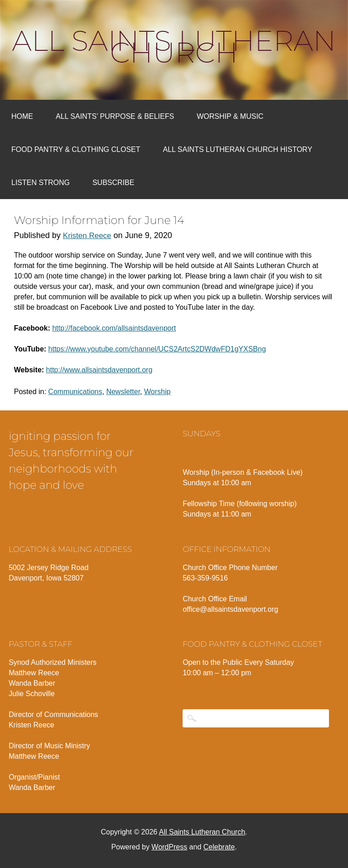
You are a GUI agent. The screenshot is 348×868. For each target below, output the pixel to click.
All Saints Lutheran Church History (238, 149)
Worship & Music (230, 116)
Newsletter (123, 392)
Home (22, 116)
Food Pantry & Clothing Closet (76, 149)
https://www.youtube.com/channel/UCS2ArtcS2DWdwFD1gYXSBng (157, 349)
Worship (157, 392)
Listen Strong (41, 183)
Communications (75, 392)
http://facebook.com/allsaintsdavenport (114, 328)
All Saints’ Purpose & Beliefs (115, 116)
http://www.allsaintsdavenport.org (99, 370)
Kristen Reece (87, 236)
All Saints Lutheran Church (174, 47)
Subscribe (113, 183)
